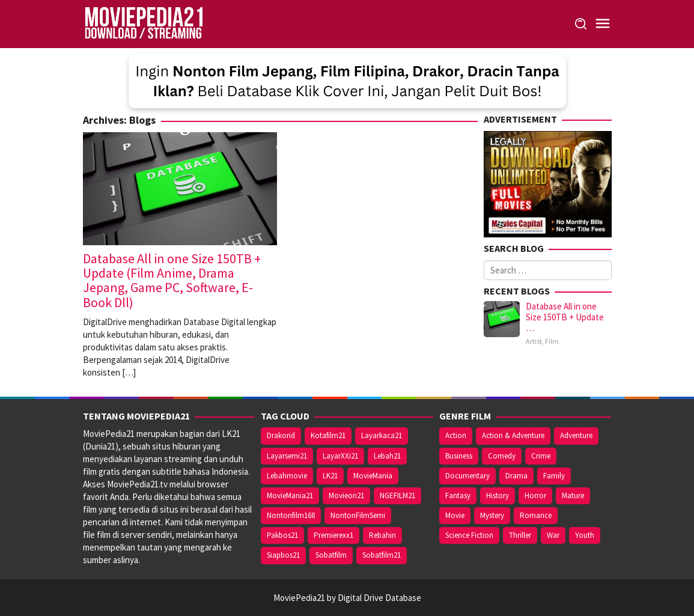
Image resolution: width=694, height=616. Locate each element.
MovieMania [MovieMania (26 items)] (373, 476)
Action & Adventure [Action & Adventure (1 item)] (513, 435)
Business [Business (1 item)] (459, 456)
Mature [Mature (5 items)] (573, 496)
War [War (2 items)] (553, 535)
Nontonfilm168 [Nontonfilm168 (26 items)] (291, 515)
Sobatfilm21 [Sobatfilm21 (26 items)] (382, 555)
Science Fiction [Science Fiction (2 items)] (469, 535)
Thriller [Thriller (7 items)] (520, 535)
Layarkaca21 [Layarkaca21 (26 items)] (382, 435)
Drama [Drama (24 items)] (516, 476)
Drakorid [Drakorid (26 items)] (281, 435)
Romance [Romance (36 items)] (536, 515)
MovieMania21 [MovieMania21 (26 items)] (290, 496)
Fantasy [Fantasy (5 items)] (458, 496)
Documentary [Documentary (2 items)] (467, 476)
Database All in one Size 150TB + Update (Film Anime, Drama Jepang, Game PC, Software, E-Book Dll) (172, 280)
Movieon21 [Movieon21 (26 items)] (346, 496)
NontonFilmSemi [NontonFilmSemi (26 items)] (358, 515)
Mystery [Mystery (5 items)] (492, 515)
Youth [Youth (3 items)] (585, 535)
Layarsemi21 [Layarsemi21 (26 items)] (287, 456)
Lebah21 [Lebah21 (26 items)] (387, 456)
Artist (534, 341)
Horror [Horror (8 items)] (535, 496)
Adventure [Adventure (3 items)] (576, 435)
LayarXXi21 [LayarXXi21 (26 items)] (340, 456)
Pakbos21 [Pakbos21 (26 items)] (282, 535)
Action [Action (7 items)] (456, 435)
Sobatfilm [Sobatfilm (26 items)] (331, 555)
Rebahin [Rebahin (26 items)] (382, 535)
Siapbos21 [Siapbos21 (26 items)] (283, 555)
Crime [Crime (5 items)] (541, 456)
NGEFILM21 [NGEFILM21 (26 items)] (397, 496)
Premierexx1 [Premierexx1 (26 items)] (333, 535)
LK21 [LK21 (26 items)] (330, 476)
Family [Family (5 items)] (554, 476)
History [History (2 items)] (498, 496)
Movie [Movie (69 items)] (455, 515)
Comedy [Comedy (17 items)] (502, 456)
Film (552, 341)
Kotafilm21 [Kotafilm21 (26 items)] (328, 435)
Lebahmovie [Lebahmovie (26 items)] (287, 476)
